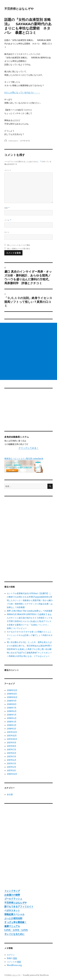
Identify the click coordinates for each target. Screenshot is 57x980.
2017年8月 (12, 746)
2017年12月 (12, 732)
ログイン (11, 955)
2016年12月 (12, 774)
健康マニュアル (12, 926)
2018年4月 (12, 718)
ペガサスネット (12, 910)
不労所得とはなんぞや (19, 9)
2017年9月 (12, 743)
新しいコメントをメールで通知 (19, 245)
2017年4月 (12, 760)
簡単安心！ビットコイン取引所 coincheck (24, 458)
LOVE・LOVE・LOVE (16, 930)
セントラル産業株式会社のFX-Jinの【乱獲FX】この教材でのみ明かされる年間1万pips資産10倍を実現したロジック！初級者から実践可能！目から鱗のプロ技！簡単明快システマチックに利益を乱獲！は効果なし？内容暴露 (30, 600)
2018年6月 (12, 711)
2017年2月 (11, 767)
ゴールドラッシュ (13, 899)
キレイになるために (14, 934)
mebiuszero (13, 141)
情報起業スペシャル (14, 914)
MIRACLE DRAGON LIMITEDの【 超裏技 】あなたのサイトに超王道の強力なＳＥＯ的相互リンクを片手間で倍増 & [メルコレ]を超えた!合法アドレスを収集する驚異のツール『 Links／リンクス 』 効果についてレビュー (30, 621)
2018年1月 (11, 729)
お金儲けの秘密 (12, 895)
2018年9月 (12, 701)
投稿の (12, 958)
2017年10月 (12, 739)
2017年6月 (12, 753)
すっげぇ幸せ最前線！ (16, 922)
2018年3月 (12, 722)
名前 (7, 208)
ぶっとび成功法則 (13, 918)
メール (8, 220)
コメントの (14, 962)
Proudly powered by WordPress (36, 975)
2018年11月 (12, 694)
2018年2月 (12, 725)
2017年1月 (11, 770)
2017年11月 (12, 736)
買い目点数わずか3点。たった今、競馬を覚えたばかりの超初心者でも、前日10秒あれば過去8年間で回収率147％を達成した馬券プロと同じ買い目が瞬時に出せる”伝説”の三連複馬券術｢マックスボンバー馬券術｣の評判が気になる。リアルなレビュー (29, 649)
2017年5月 (11, 756)
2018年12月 (12, 690)
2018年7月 (12, 708)
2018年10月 (12, 697)
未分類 (10, 794)
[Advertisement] (28, 351)
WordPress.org (14, 965)
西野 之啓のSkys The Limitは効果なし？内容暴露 (30, 611)
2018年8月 (12, 704)
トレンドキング (12, 891)
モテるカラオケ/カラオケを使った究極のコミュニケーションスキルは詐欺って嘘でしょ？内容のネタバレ (30, 635)
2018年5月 (12, 715)
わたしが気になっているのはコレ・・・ (22, 92)
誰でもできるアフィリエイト (19, 906)
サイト (7, 232)
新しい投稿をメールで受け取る (19, 249)
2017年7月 (11, 750)
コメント (8, 170)
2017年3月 (11, 763)
